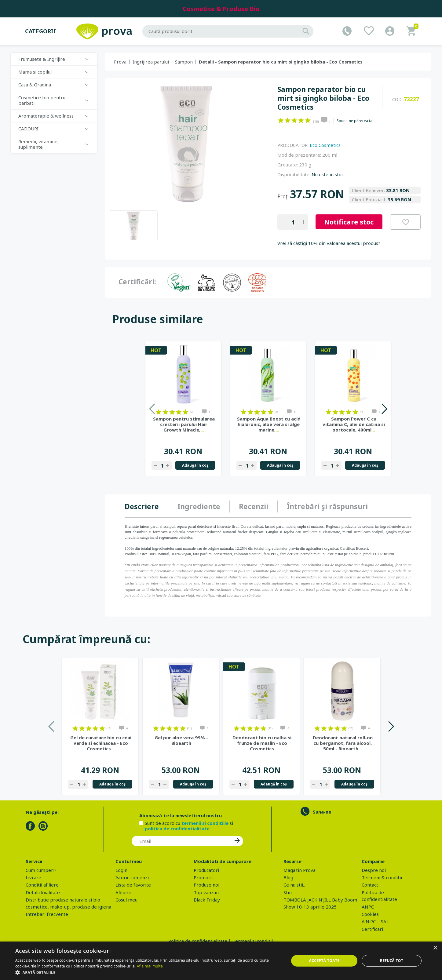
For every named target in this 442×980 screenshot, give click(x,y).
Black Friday (207, 900)
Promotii (203, 877)
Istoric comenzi (132, 877)
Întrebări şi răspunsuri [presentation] (327, 506)
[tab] (146, 507)
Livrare (33, 877)
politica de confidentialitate (177, 829)
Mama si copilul (35, 72)
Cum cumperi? (41, 870)
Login (121, 870)
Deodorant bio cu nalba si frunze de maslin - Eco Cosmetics (262, 743)
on (281, 120)
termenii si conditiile (205, 823)
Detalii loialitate (43, 892)
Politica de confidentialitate (198, 941)
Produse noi (206, 885)
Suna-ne (322, 812)
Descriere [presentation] (142, 506)
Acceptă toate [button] (324, 961)
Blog (288, 877)
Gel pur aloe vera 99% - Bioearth (181, 740)
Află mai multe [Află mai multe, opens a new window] (150, 966)
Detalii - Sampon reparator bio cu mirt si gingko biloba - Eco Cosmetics (281, 62)
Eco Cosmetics (325, 145)
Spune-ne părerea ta (354, 121)
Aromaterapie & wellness (46, 116)
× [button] (435, 948)
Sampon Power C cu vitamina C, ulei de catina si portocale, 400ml (354, 424)
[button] (148, 972)
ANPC (368, 907)
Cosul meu (126, 900)
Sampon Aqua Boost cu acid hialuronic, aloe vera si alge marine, (269, 424)
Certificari (372, 929)
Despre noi (374, 870)
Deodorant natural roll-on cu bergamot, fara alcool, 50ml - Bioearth (343, 743)
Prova (120, 62)
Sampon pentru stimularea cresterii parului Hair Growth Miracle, (184, 424)
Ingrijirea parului (151, 62)
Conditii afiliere (42, 885)
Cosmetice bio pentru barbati (42, 100)
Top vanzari (206, 892)
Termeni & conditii (382, 877)
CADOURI (28, 129)
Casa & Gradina (35, 85)
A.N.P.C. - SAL (375, 921)
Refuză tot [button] (392, 961)
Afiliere (123, 892)
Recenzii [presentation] (254, 506)
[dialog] (221, 961)
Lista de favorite (133, 885)
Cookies (370, 914)
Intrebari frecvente (47, 914)
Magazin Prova (300, 870)
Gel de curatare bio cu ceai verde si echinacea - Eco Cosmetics (101, 743)
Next (384, 409)
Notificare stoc (349, 222)
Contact (370, 885)
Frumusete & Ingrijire (42, 59)
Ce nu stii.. (294, 885)
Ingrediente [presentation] (199, 506)
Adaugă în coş (195, 465)
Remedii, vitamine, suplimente (38, 144)
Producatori (206, 870)
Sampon (184, 62)
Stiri (288, 892)
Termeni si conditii (253, 941)
